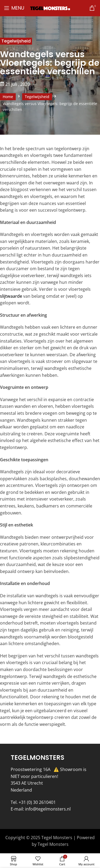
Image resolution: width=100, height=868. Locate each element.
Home (8, 97)
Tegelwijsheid (16, 41)
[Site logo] (50, 8)
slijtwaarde (11, 296)
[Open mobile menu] (14, 8)
